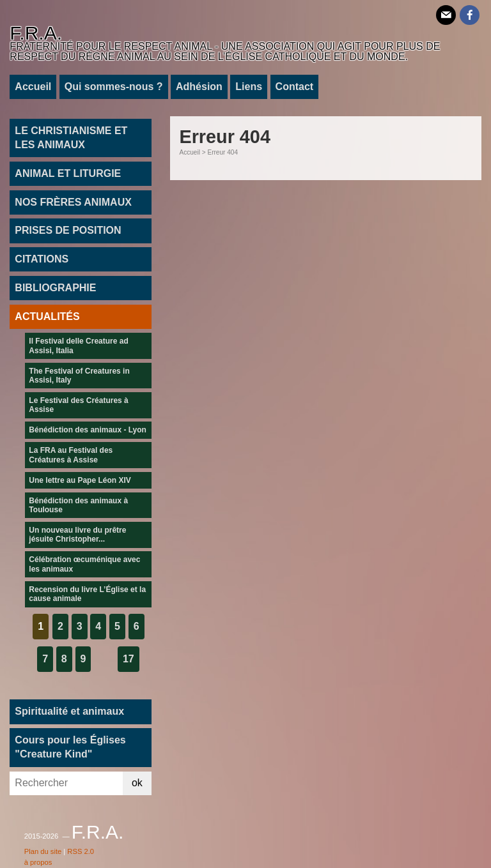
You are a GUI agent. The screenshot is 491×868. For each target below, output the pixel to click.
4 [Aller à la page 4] (98, 626)
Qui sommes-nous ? (114, 87)
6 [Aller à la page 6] (136, 626)
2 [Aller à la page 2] (60, 626)
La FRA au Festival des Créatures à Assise (71, 455)
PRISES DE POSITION (68, 230)
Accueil (33, 87)
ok (137, 783)
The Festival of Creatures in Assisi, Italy (79, 376)
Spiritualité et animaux (69, 711)
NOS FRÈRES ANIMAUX (73, 202)
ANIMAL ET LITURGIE (68, 173)
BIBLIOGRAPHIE (55, 288)
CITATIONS (42, 259)
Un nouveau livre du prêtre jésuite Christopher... (77, 535)
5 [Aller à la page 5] (117, 626)
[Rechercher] (66, 783)
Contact (295, 87)
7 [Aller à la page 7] (45, 659)
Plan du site (43, 851)
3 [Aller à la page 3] (80, 626)
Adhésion (199, 87)
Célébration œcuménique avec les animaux (84, 564)
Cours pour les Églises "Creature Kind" (70, 747)
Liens (249, 87)
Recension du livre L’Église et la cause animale (87, 594)
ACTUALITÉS (47, 316)
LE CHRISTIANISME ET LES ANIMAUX (71, 138)
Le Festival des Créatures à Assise (78, 405)
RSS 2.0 (81, 851)
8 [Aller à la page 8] (64, 659)
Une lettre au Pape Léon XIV (80, 480)
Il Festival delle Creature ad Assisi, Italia (78, 346)
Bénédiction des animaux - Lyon (88, 430)
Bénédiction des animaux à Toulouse (78, 505)
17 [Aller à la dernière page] (129, 659)
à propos (38, 862)
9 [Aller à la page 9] (83, 659)
